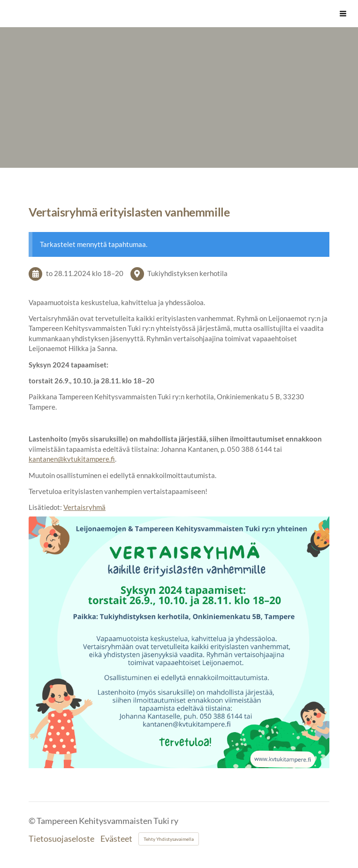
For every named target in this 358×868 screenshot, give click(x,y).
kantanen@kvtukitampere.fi (72, 459)
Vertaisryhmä (84, 507)
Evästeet (116, 839)
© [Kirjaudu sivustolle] (33, 821)
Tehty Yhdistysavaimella (169, 839)
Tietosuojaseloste (61, 839)
